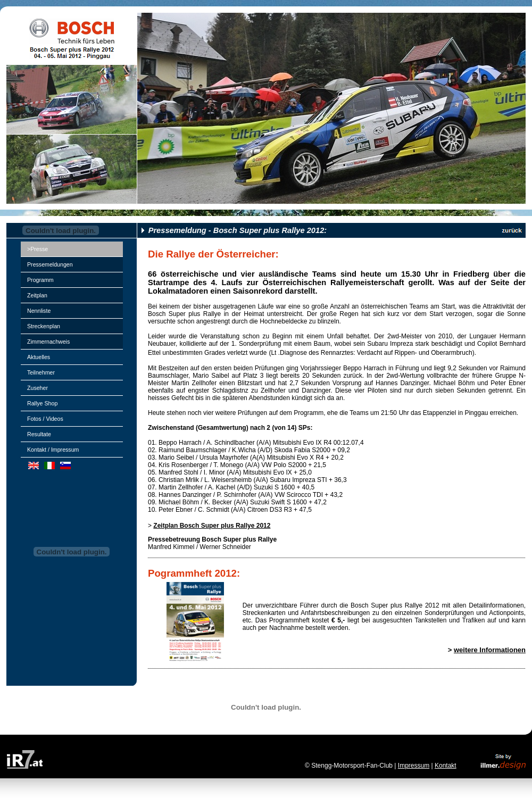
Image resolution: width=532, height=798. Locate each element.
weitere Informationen (490, 650)
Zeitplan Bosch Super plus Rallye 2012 (212, 526)
